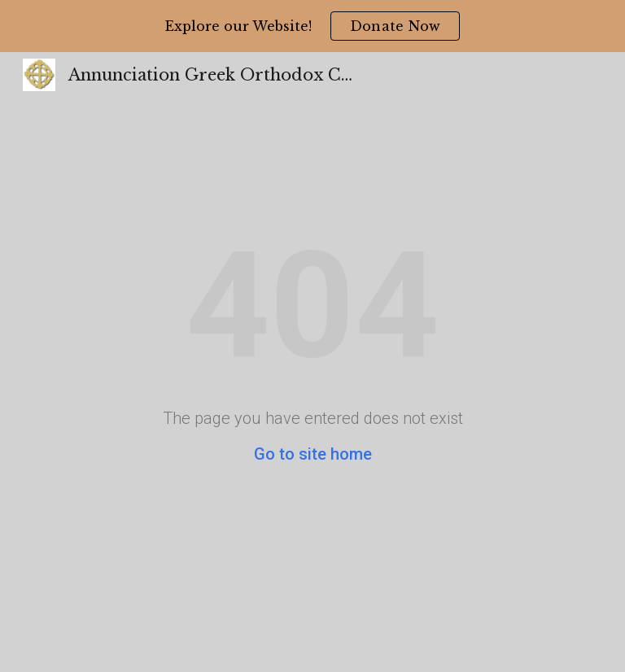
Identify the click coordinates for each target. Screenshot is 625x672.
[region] (312, 26)
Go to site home (313, 454)
